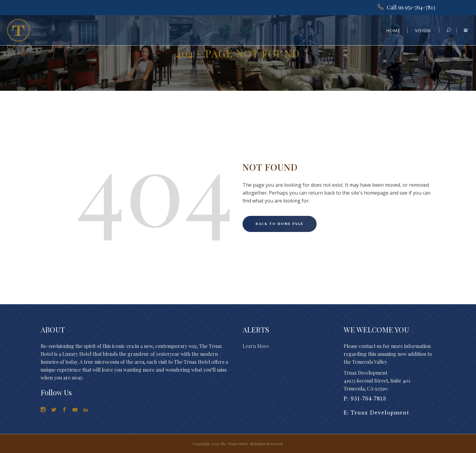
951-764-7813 (368, 399)
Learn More (256, 346)
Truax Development (380, 413)
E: (347, 413)
